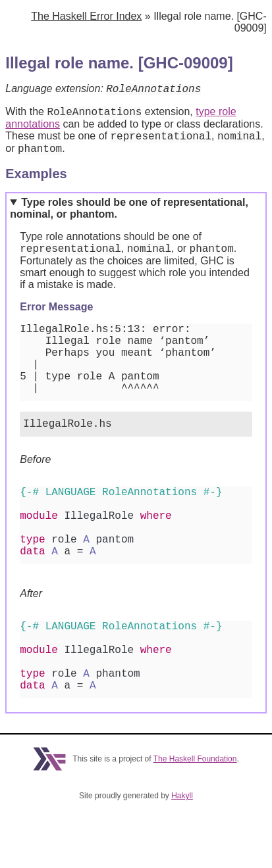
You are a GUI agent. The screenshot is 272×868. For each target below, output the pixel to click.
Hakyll (182, 856)
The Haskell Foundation (195, 819)
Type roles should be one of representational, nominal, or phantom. (129, 216)
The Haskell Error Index (86, 16)
